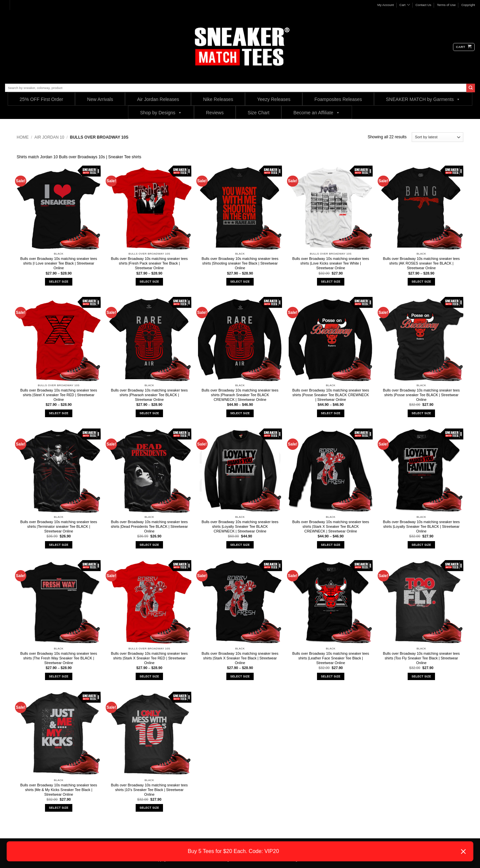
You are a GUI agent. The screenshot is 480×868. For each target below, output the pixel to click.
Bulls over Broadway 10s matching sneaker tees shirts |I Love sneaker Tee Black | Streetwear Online (59, 263)
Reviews (215, 113)
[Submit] (471, 88)
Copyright (468, 5)
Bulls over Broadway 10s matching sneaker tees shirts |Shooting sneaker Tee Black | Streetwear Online (240, 263)
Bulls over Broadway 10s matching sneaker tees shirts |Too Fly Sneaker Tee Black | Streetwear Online (421, 658)
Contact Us (423, 5)
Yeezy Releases (274, 99)
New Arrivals (100, 99)
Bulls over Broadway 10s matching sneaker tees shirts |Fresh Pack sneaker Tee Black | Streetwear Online (149, 263)
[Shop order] (437, 137)
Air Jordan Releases (158, 99)
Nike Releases (218, 99)
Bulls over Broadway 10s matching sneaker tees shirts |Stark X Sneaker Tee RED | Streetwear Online (149, 658)
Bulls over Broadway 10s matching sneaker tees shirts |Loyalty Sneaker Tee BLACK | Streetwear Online (421, 526)
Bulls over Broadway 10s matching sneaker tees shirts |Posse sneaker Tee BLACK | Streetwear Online (421, 395)
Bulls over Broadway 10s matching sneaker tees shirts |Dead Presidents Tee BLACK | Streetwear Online (149, 526)
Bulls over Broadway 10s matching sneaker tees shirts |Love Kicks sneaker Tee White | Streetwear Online (331, 263)
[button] (464, 47)
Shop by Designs (161, 112)
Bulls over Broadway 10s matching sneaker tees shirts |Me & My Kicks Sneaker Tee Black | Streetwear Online (59, 790)
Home (23, 137)
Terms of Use (446, 5)
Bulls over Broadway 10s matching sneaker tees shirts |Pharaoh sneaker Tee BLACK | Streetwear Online (149, 395)
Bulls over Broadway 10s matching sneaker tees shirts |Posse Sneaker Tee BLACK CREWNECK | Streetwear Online (331, 395)
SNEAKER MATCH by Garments (423, 99)
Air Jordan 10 (49, 137)
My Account (386, 5)
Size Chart (258, 113)
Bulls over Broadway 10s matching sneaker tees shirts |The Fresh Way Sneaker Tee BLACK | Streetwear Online (59, 658)
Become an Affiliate (317, 112)
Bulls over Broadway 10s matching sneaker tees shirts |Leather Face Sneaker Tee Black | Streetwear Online (331, 658)
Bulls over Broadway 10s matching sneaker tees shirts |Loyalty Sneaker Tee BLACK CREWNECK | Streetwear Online (240, 526)
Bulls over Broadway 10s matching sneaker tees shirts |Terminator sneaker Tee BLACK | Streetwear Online (59, 526)
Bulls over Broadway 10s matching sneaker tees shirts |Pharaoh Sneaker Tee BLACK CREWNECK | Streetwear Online (240, 395)
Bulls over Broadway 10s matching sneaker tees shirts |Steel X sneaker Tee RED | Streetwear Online (59, 395)
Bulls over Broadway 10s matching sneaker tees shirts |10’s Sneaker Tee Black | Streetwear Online (149, 790)
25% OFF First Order (41, 99)
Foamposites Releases (338, 99)
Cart (404, 5)
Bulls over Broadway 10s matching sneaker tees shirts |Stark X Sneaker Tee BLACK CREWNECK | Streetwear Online (331, 526)
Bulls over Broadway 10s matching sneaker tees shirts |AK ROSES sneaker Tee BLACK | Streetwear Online (421, 263)
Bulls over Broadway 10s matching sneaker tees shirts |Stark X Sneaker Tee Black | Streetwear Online (240, 658)
